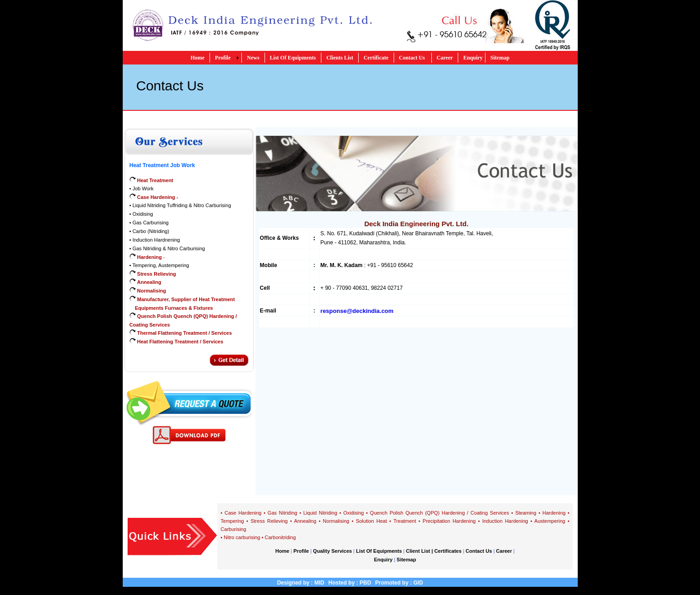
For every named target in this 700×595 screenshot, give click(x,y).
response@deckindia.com (357, 311)
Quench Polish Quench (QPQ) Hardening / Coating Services (440, 513)
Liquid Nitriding (320, 513)
